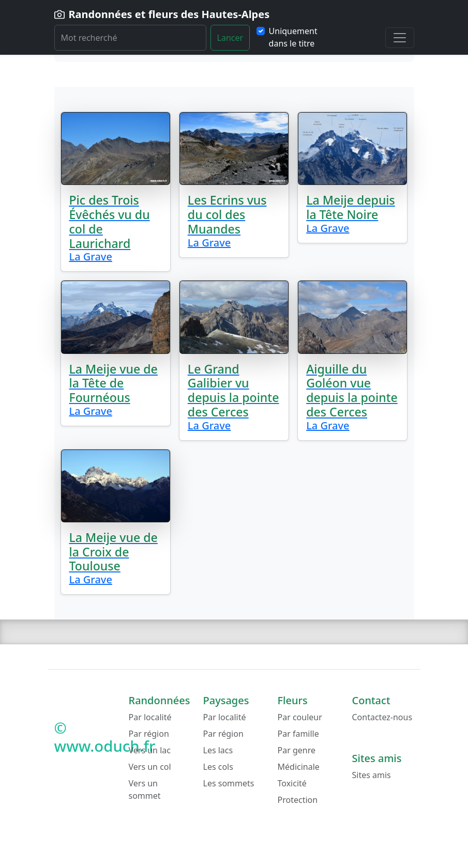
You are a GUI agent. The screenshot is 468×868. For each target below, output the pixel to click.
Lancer (230, 38)
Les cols (218, 767)
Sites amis (372, 775)
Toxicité (292, 783)
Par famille (298, 734)
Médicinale (299, 767)
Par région (149, 734)
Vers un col (150, 767)
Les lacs (218, 750)
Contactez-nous (382, 717)
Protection (298, 800)
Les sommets (229, 783)
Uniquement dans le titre (293, 37)
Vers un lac (150, 750)
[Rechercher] (130, 38)
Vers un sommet (145, 789)
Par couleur (300, 717)
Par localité (150, 717)
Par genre (297, 750)
